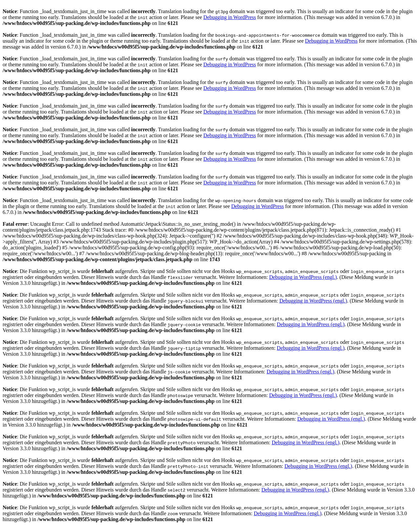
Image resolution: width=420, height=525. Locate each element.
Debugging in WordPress (230, 17)
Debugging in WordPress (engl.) (303, 277)
